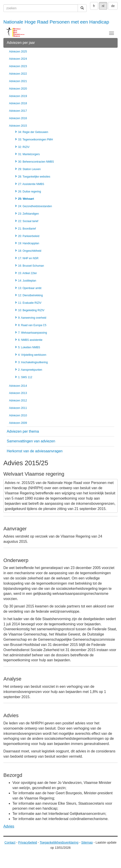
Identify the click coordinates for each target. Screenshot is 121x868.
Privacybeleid (28, 842)
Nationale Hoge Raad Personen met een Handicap (56, 22)
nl (103, 6)
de (113, 6)
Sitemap (87, 842)
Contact (10, 842)
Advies (9, 826)
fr (94, 6)
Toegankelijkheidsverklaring (59, 842)
